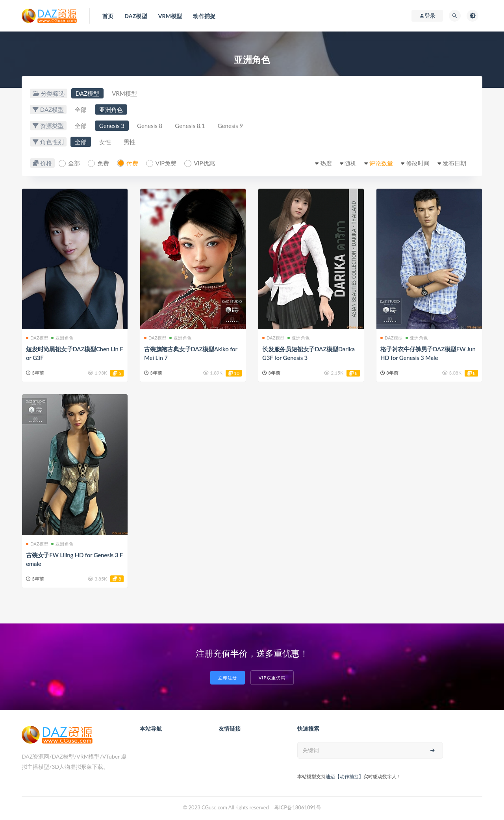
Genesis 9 (230, 126)
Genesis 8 (150, 126)
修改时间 (418, 163)
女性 (105, 142)
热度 (326, 163)
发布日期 (454, 163)
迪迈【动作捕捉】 (345, 776)
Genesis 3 (112, 126)
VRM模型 (124, 93)
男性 (130, 142)
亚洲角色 (111, 109)
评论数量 (381, 163)
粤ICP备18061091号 (298, 807)
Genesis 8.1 (190, 126)
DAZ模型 (87, 93)
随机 (350, 163)
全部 (81, 109)
